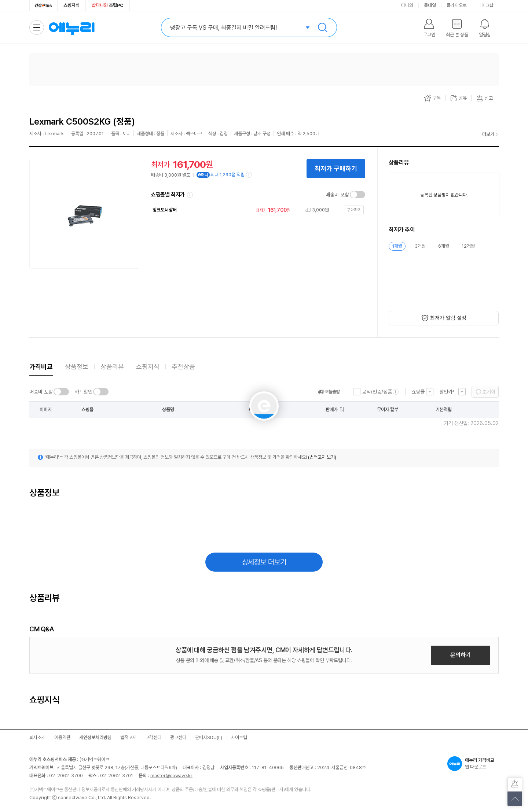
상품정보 (77, 367)
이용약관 (62, 737)
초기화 (489, 392)
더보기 (488, 134)
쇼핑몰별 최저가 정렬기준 (190, 195)
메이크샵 (485, 5)
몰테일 (430, 5)
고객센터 (153, 737)
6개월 (444, 246)
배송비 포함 (337, 195)
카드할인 (84, 392)
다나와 (407, 5)
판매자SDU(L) (209, 737)
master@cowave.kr (171, 776)
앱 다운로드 (473, 764)
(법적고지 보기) (322, 457)
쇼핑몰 (418, 392)
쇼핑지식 (71, 5)
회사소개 (37, 737)
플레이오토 (457, 5)
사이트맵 (239, 737)
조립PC (108, 5)
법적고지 (128, 737)
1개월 (397, 246)
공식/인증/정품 (377, 392)
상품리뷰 (112, 367)
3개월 (420, 246)
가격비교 (41, 367)
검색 (323, 27)
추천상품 (183, 367)
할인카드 (448, 392)
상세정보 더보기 (264, 562)
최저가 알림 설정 (448, 318)
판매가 (332, 409)
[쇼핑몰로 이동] (256, 210)
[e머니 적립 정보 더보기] (249, 175)
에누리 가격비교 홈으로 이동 (71, 27)
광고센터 (178, 737)
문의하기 (461, 655)
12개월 (468, 246)
